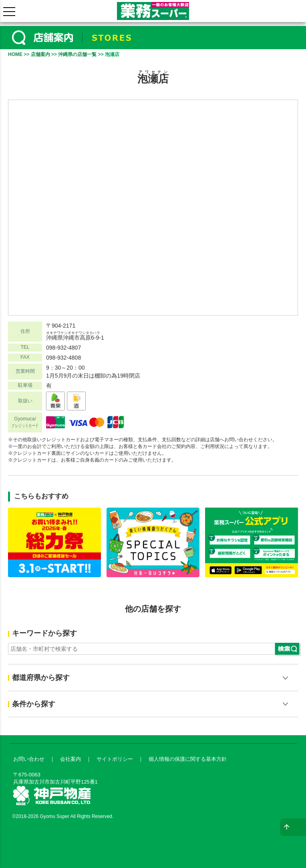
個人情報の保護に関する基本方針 (188, 759)
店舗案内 (40, 54)
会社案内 (70, 759)
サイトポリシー (115, 759)
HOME (15, 54)
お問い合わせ (29, 759)
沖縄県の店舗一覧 (77, 54)
